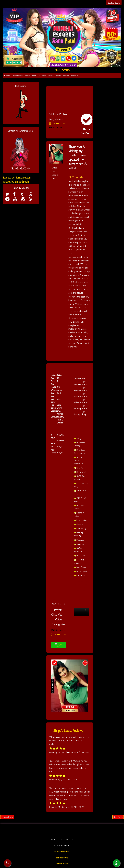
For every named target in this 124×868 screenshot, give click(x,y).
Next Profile (118, 817)
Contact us (102, 831)
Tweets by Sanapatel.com (17, 178)
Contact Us (75, 76)
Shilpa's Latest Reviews (68, 731)
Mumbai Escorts (18, 76)
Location (66, 76)
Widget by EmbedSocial (17, 182)
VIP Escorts (42, 76)
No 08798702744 (21, 169)
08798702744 (57, 124)
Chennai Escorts (62, 864)
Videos (50, 76)
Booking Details (114, 3)
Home (7, 76)
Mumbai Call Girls (31, 76)
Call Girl (44, 831)
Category (58, 76)
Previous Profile (7, 817)
